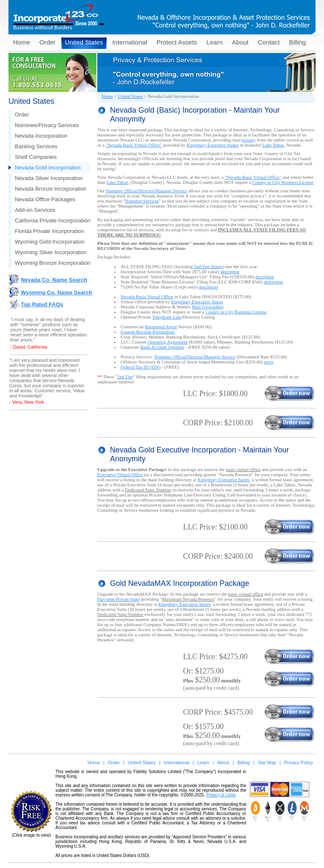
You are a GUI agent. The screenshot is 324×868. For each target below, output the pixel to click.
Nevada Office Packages (45, 199)
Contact (269, 42)
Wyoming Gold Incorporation (50, 242)
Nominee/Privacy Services (47, 125)
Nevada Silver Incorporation (49, 178)
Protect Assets (177, 42)
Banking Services (36, 146)
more (269, 362)
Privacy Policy (299, 763)
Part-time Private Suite (118, 599)
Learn (214, 42)
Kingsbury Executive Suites (213, 145)
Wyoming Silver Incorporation (51, 252)
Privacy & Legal (221, 795)
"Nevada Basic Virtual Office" (134, 145)
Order (47, 42)
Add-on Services (35, 210)
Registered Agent (161, 327)
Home (22, 42)
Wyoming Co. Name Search (56, 293)
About (240, 42)
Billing (297, 42)
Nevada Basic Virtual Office (147, 297)
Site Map (267, 763)
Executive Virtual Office (120, 474)
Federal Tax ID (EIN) (141, 367)
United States (84, 42)
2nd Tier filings (209, 266)
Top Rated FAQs (42, 304)
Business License (283, 182)
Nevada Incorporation (41, 136)
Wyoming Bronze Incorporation (52, 263)
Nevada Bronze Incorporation (51, 189)
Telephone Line (167, 317)
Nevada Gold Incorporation (48, 168)
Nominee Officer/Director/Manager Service (146, 191)
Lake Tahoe (273, 145)
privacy (249, 140)
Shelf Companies (36, 157)
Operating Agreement (168, 342)
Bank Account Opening (162, 347)
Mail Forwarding (207, 307)
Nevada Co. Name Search (54, 280)
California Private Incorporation (52, 220)
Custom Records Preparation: (148, 332)
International (130, 42)
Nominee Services (142, 201)
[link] (280, 835)
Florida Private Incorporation (49, 231)
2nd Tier (125, 377)
